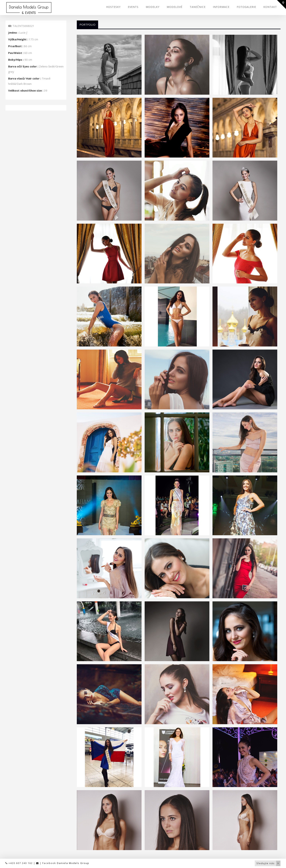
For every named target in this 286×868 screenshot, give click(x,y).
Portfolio (87, 24)
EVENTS (133, 7)
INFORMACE (221, 7)
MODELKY (153, 7)
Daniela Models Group (73, 863)
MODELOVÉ (175, 7)
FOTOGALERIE (246, 7)
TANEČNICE (198, 7)
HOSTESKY (113, 7)
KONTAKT (270, 7)
